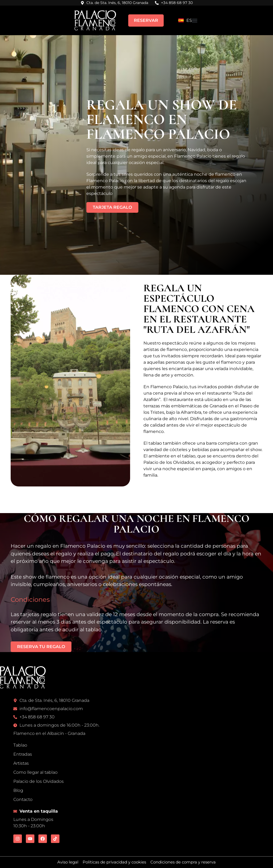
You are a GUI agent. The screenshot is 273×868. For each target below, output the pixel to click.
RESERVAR (146, 20)
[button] (195, 20)
